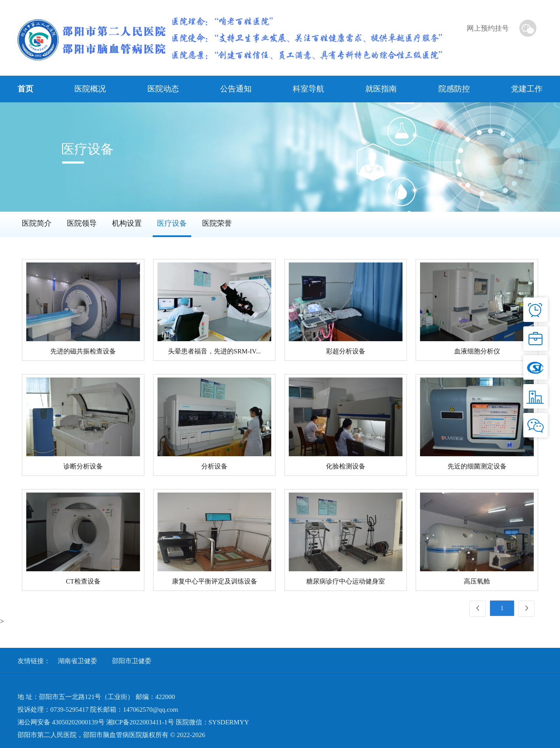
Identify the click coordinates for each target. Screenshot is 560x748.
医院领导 (82, 223)
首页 (25, 89)
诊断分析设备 (83, 466)
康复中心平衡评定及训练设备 (215, 581)
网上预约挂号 (488, 28)
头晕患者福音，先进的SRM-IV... (214, 351)
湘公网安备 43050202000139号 (61, 722)
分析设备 (214, 466)
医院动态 (163, 89)
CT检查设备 (83, 581)
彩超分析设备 (346, 351)
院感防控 (454, 89)
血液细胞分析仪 (477, 351)
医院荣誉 (217, 223)
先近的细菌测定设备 (477, 466)
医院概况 (90, 89)
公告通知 (236, 89)
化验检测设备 (346, 466)
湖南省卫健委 (77, 661)
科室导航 (308, 89)
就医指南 (381, 89)
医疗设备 (172, 223)
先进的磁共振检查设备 (83, 351)
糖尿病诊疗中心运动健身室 (346, 581)
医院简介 (37, 223)
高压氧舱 (477, 581)
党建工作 (527, 89)
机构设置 (127, 223)
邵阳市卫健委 (132, 661)
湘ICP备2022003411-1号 (140, 722)
